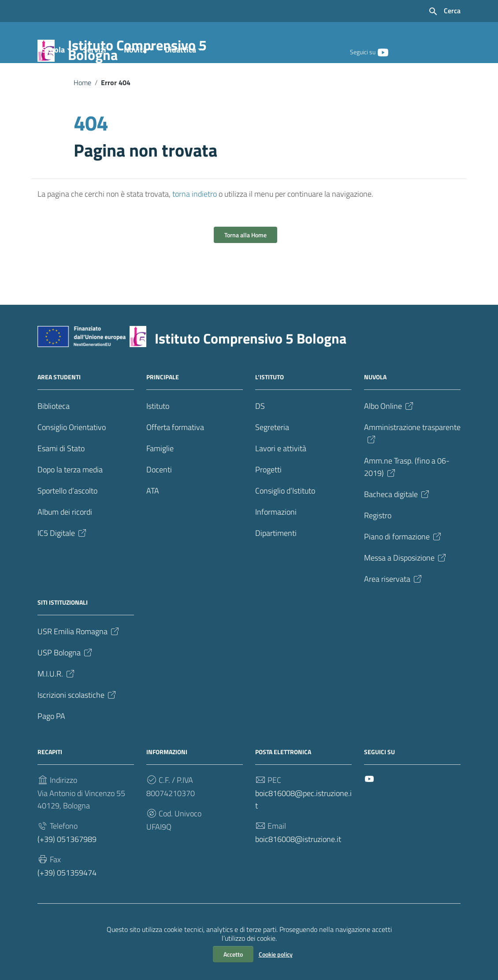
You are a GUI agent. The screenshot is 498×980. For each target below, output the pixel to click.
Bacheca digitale (397, 530)
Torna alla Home (245, 271)
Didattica (180, 85)
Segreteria (272, 463)
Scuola (53, 85)
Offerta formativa (175, 463)
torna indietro (195, 230)
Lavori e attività (281, 484)
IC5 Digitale (63, 569)
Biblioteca (54, 442)
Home (82, 118)
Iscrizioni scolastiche (77, 731)
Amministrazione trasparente (412, 469)
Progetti (268, 506)
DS (260, 442)
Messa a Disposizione (406, 594)
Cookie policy (276, 954)
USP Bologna (65, 689)
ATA (153, 527)
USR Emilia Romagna (79, 668)
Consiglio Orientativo (72, 463)
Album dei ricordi (65, 548)
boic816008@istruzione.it (298, 875)
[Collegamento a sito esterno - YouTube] (383, 52)
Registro (378, 552)
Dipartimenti (276, 569)
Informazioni (276, 548)
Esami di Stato (61, 484)
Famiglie (160, 484)
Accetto (233, 954)
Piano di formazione (403, 573)
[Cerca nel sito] (444, 11)
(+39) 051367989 (67, 875)
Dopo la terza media (70, 506)
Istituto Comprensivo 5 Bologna (153, 52)
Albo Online (389, 442)
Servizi (95, 85)
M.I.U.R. (57, 710)
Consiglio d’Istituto (285, 527)
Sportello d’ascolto (67, 527)
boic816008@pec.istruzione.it (303, 836)
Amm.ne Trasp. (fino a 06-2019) (407, 503)
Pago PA (51, 752)
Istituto (158, 442)
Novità (135, 85)
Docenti (159, 506)
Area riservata (394, 615)
